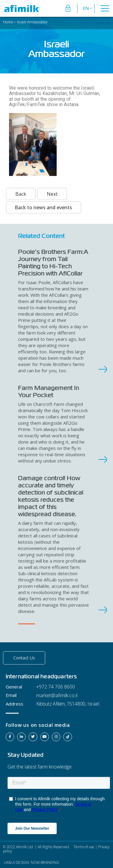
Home (8, 22)
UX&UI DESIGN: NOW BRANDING (31, 862)
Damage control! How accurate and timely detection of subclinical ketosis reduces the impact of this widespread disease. (51, 496)
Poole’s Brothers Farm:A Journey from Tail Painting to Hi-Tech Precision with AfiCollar (53, 263)
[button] (24, 658)
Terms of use (83, 847)
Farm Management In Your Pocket (49, 391)
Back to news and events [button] (43, 207)
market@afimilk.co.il (57, 695)
